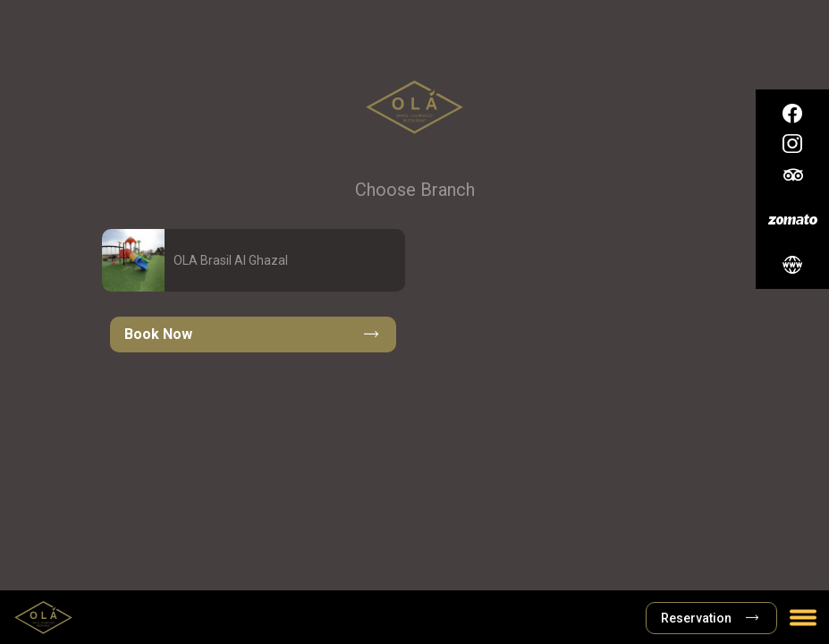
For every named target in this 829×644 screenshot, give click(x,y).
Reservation (710, 618)
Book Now (251, 334)
